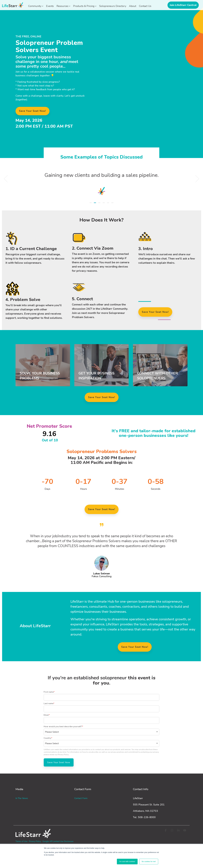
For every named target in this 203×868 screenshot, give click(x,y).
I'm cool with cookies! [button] (127, 862)
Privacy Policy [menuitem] (35, 841)
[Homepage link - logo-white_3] (33, 837)
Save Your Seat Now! (102, 397)
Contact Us (145, 6)
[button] (166, 831)
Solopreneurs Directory (113, 6)
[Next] (196, 179)
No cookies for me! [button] (149, 862)
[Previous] (8, 179)
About (133, 6)
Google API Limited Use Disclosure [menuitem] (58, 841)
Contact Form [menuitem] (81, 798)
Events (50, 6)
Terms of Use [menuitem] (21, 841)
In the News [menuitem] (22, 798)
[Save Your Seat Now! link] (32, 111)
